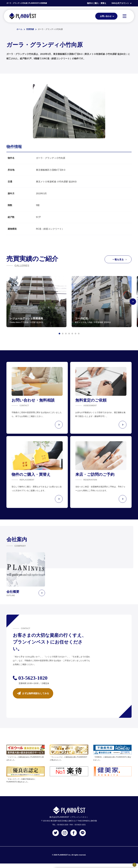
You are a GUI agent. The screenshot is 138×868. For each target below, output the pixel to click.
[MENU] (125, 16)
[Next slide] (133, 302)
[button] (59, 334)
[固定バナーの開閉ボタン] (134, 865)
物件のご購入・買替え (97, 3)
